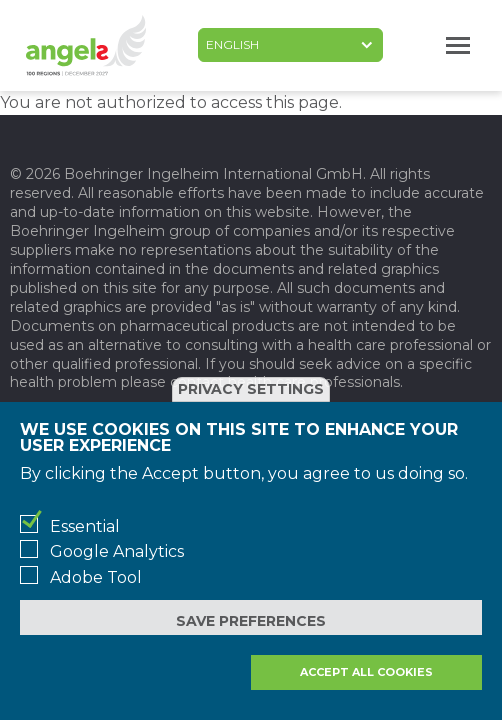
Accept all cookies (366, 672)
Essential (85, 526)
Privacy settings (251, 389)
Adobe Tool (96, 577)
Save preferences (251, 621)
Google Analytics (117, 551)
